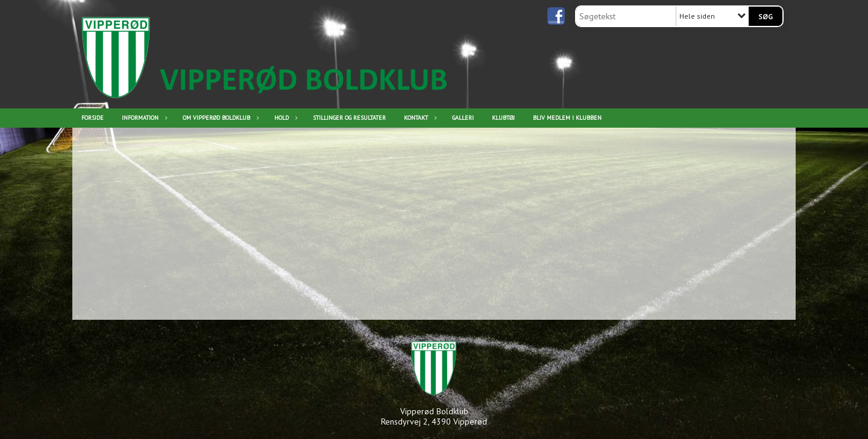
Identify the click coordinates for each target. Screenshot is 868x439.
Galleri (463, 118)
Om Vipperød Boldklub (219, 118)
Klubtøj (503, 118)
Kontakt (419, 118)
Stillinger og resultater (349, 118)
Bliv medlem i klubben (567, 118)
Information (143, 118)
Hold (285, 118)
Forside (93, 118)
